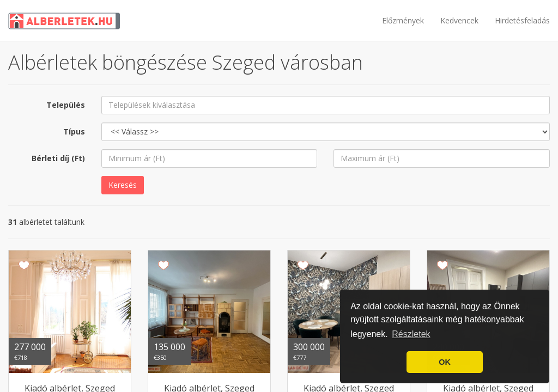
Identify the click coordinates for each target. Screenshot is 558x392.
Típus (74, 131)
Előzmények (403, 20)
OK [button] (445, 362)
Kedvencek (459, 20)
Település (66, 105)
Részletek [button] (411, 334)
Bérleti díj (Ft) (58, 158)
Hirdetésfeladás (522, 20)
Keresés (123, 185)
